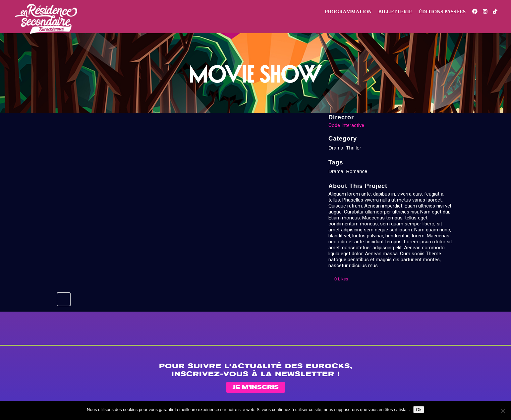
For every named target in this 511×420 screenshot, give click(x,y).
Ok (419, 410)
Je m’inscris (256, 388)
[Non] (503, 411)
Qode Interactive (346, 125)
